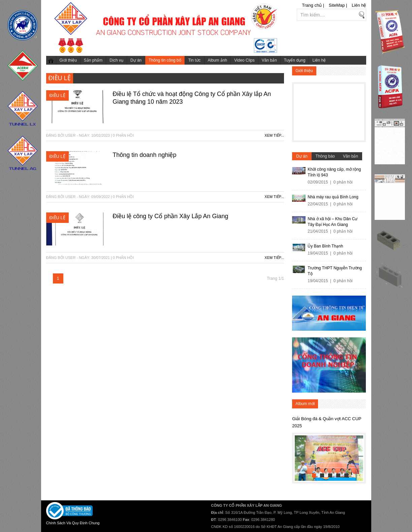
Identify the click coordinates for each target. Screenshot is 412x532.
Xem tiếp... (274, 135)
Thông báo (325, 156)
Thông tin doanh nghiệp (144, 155)
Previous (300, 457)
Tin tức (195, 60)
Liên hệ (359, 5)
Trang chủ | (313, 5)
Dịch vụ (116, 60)
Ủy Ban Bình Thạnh (325, 246)
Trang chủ (51, 60)
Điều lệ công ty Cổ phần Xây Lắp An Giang (170, 216)
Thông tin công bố (165, 60)
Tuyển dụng (295, 60)
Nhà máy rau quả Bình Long (333, 197)
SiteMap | (338, 5)
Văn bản (269, 60)
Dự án (136, 60)
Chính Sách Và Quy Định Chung (73, 523)
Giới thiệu (68, 60)
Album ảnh (218, 60)
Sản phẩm (93, 60)
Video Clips (244, 60)
